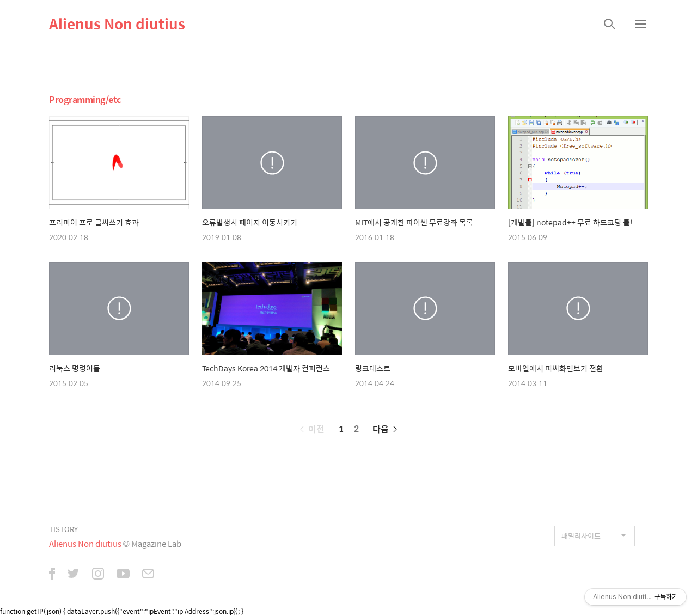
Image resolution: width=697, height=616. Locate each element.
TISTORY (63, 529)
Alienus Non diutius (117, 23)
